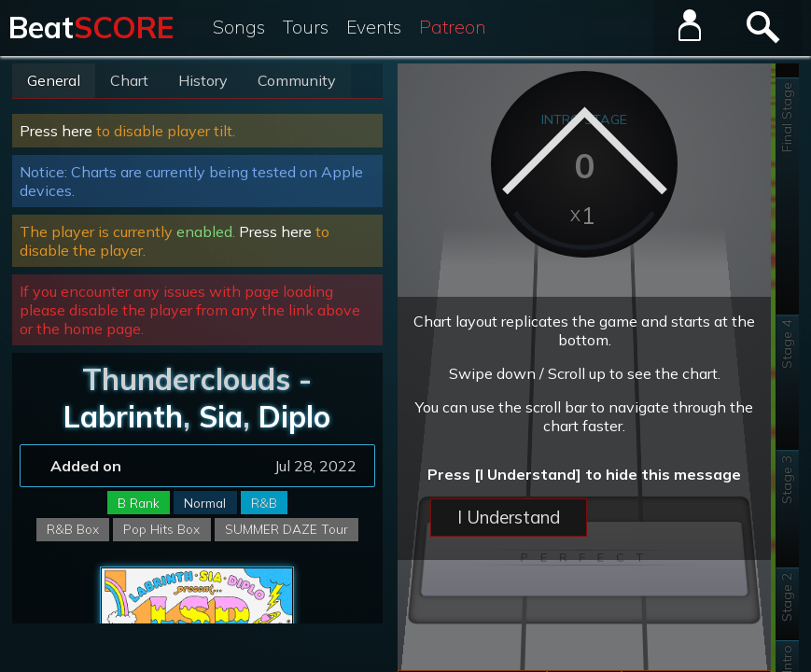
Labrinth (123, 416)
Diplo (294, 416)
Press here (56, 131)
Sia (221, 416)
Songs (239, 27)
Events (374, 27)
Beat (91, 27)
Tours (306, 27)
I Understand (509, 517)
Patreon (453, 27)
